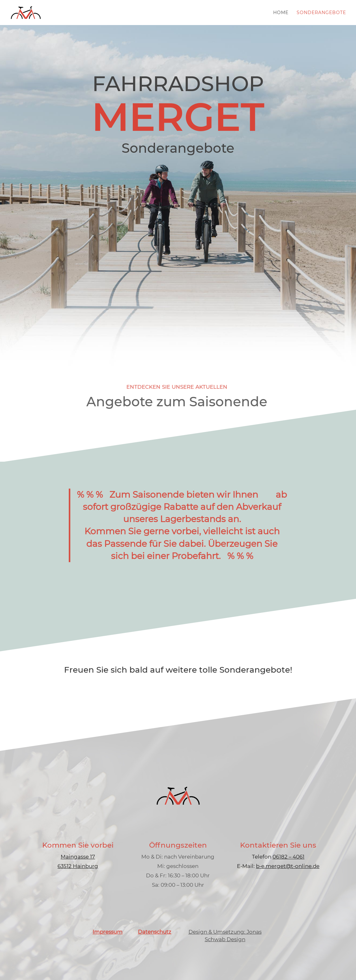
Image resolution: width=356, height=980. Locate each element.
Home (281, 13)
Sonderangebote (321, 13)
